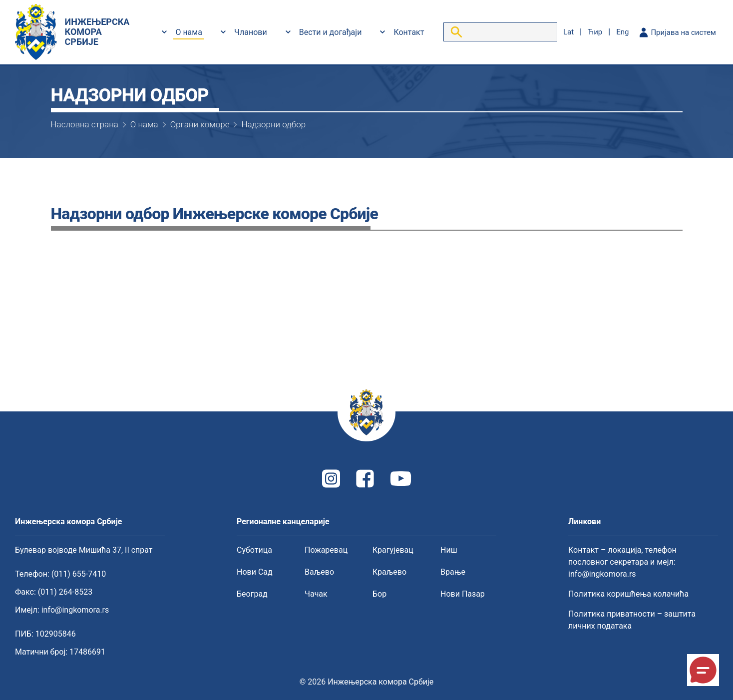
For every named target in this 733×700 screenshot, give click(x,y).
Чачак (316, 594)
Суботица (254, 550)
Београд (252, 594)
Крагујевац (393, 550)
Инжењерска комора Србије (380, 682)
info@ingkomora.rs (75, 610)
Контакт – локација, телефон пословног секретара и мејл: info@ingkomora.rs (622, 562)
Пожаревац (326, 550)
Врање (453, 572)
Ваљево (319, 572)
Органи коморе (200, 124)
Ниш (449, 550)
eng (622, 32)
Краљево (389, 572)
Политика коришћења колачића (628, 594)
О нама (188, 32)
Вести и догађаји (331, 32)
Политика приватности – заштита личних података (632, 620)
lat (568, 32)
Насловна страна (85, 124)
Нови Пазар (463, 594)
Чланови (251, 32)
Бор (379, 594)
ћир (595, 32)
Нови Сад (255, 572)
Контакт (409, 32)
